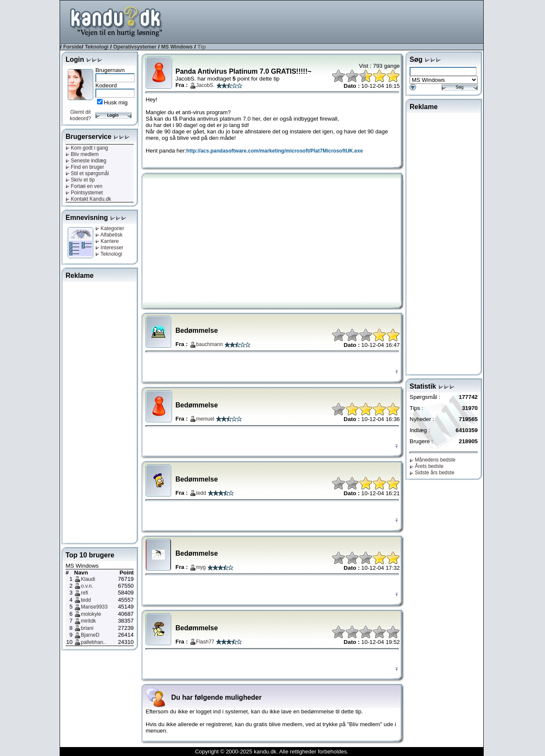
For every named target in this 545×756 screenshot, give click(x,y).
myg (201, 567)
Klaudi (88, 579)
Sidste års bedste (432, 473)
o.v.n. (87, 586)
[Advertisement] (328, 21)
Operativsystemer (135, 47)
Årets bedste (427, 466)
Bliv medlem (82, 154)
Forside (72, 47)
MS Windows (177, 47)
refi (85, 593)
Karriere (107, 241)
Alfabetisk (109, 235)
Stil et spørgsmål (87, 173)
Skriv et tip (80, 180)
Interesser (109, 248)
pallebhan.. (93, 642)
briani (87, 628)
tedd (86, 600)
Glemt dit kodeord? (80, 115)
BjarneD (90, 635)
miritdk (88, 621)
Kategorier (110, 228)
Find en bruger (85, 167)
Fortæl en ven (84, 186)
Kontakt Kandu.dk (88, 199)
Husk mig (116, 102)
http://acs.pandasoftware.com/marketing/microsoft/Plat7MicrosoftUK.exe (275, 151)
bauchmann (210, 344)
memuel (205, 419)
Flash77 (205, 642)
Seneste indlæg (86, 161)
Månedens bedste (433, 460)
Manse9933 (94, 607)
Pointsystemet (84, 193)
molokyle (91, 614)
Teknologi (97, 47)
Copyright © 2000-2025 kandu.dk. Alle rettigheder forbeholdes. (272, 752)
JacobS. (205, 85)
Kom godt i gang (87, 148)
